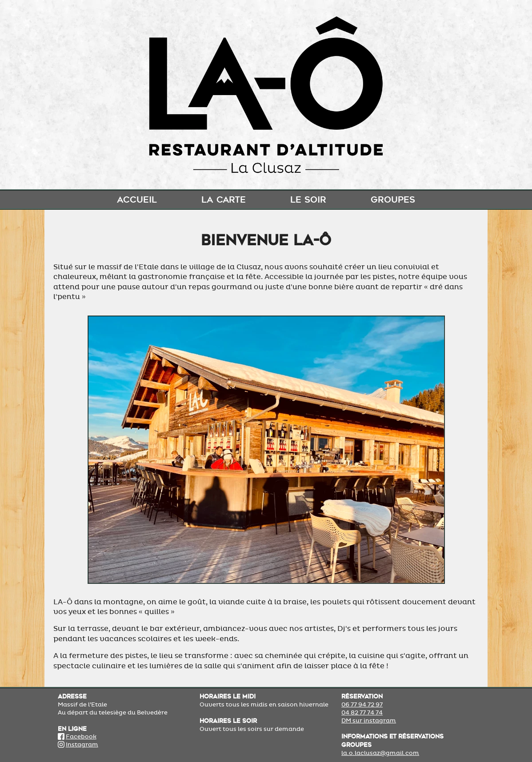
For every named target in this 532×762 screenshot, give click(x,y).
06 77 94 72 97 (362, 705)
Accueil (137, 199)
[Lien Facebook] (61, 737)
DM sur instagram (369, 721)
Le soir (308, 199)
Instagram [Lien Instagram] (82, 745)
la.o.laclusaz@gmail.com (380, 753)
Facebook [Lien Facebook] (81, 737)
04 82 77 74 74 (362, 713)
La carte (224, 199)
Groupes (393, 199)
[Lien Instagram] (61, 745)
